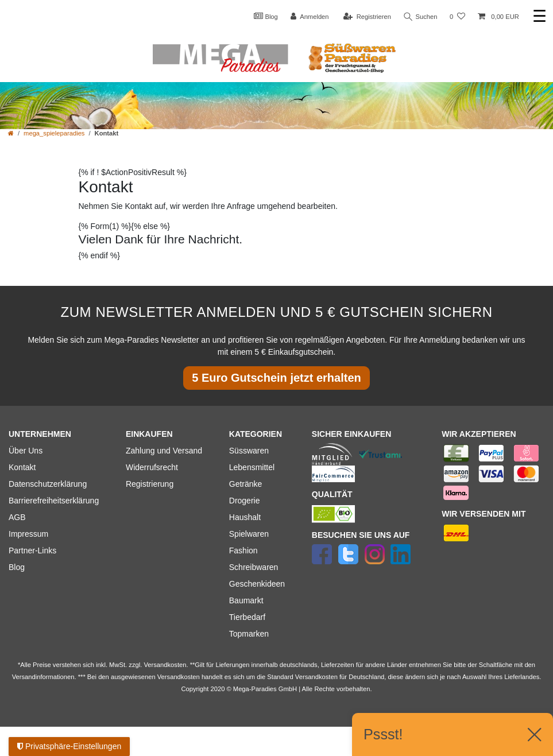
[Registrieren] (366, 17)
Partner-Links (32, 550)
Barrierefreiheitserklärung (54, 501)
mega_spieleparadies (54, 133)
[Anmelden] (309, 17)
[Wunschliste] (457, 17)
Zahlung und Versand (164, 451)
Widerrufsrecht (152, 467)
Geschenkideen (257, 584)
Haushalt (245, 517)
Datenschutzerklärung (48, 484)
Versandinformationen (43, 677)
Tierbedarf (247, 617)
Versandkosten (316, 677)
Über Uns (26, 451)
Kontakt (22, 467)
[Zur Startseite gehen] (11, 133)
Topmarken (249, 634)
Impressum (28, 534)
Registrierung (150, 484)
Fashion (243, 550)
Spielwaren (249, 534)
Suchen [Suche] (420, 17)
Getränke (246, 484)
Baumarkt (246, 600)
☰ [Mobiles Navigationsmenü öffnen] (540, 16)
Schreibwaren (254, 567)
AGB (17, 517)
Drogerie (245, 501)
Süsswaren (249, 451)
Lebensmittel (252, 467)
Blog (265, 16)
